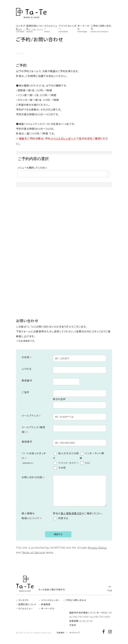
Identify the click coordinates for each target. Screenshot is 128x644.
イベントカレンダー (62, 139)
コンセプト (24, 605)
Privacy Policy (97, 552)
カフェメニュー (26, 613)
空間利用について (27, 609)
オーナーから (48, 613)
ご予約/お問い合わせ (76, 605)
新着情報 (46, 609)
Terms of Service (33, 557)
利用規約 (61, 637)
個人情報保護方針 (71, 518)
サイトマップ (75, 637)
